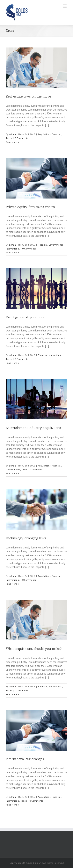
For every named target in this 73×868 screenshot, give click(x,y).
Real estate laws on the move (29, 96)
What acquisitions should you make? (34, 649)
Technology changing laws (26, 538)
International (13, 249)
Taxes (9, 138)
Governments (56, 245)
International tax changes (25, 759)
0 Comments (21, 138)
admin (12, 134)
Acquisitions (44, 134)
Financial (56, 134)
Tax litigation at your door (25, 317)
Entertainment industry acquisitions (33, 428)
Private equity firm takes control (31, 207)
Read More (11, 142)
